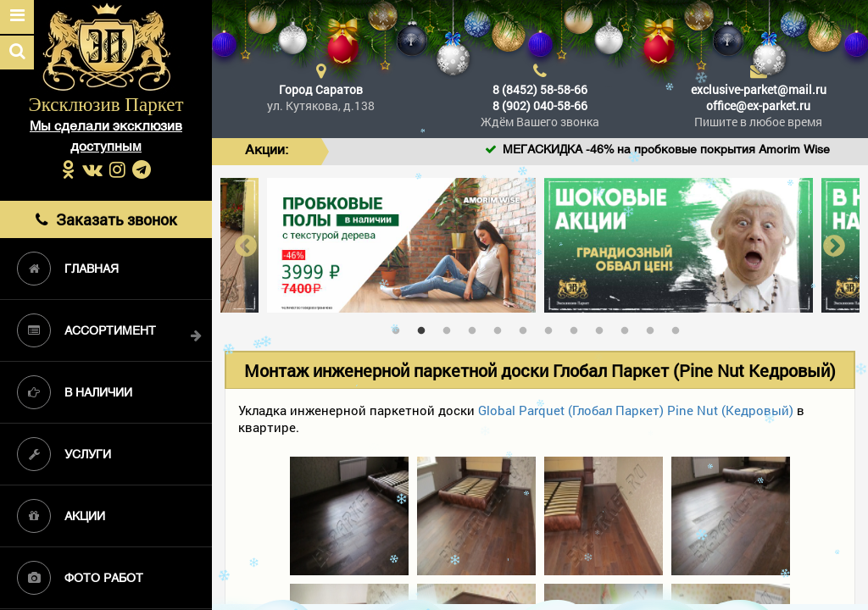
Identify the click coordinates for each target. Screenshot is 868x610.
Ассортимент (86, 330)
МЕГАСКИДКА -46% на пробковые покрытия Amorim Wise (692, 150)
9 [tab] (604, 327)
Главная (68, 269)
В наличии (75, 392)
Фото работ (80, 578)
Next (834, 245)
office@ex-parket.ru (758, 105)
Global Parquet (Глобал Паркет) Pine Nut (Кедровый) (636, 410)
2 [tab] (426, 327)
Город (321, 89)
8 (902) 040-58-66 (540, 105)
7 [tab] (553, 327)
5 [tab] (502, 327)
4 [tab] (476, 327)
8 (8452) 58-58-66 (540, 89)
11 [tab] (654, 327)
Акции (61, 516)
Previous (246, 245)
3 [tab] (451, 327)
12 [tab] (680, 327)
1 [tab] (400, 327)
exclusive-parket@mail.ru (759, 89)
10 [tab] (629, 327)
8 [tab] (578, 327)
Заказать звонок (106, 219)
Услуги (64, 454)
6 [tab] (527, 327)
